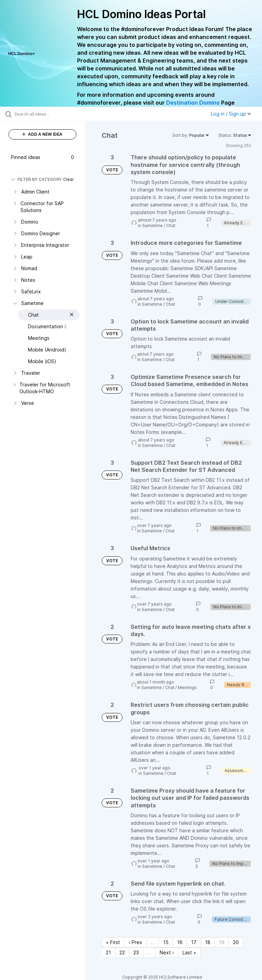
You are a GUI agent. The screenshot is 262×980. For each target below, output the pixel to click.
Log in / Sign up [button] (231, 114)
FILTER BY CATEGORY (36, 179)
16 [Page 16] (180, 942)
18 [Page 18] (208, 942)
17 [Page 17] (194, 942)
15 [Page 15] (166, 942)
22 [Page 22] (122, 952)
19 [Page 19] (222, 942)
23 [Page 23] (136, 952)
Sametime (152, 226)
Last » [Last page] (189, 952)
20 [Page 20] (236, 942)
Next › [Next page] (167, 952)
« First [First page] (113, 942)
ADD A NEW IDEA (42, 134)
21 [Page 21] (108, 952)
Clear (69, 179)
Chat (171, 226)
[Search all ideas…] (46, 114)
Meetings (187, 687)
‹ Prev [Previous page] (135, 942)
